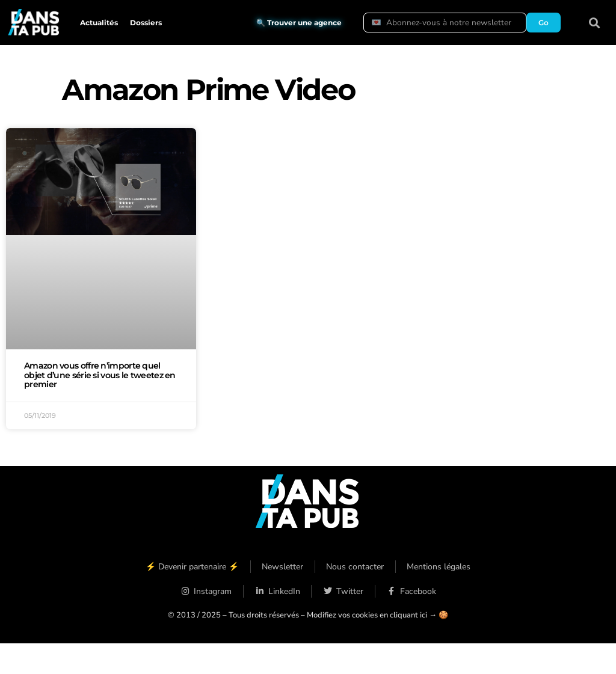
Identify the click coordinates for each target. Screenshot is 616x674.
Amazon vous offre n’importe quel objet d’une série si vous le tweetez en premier (100, 375)
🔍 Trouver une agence (299, 23)
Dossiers (146, 23)
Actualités (99, 23)
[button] (595, 23)
